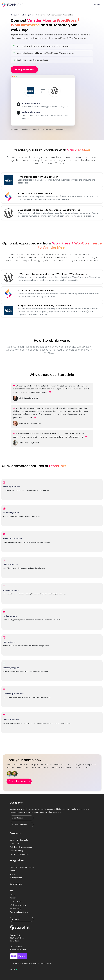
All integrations (28, 15)
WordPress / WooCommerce (22, 867)
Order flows (14, 844)
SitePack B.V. (46, 964)
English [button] (16, 919)
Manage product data (19, 840)
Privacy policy (15, 909)
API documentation (18, 905)
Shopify (13, 871)
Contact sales (16, 901)
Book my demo (19, 781)
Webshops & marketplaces (21, 847)
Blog (11, 891)
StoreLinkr (15, 15)
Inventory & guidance (19, 854)
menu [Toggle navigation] (96, 4)
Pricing (12, 894)
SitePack (13, 874)
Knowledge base (19, 825)
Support (13, 898)
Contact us (17, 818)
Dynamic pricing (16, 851)
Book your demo (24, 70)
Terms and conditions (19, 912)
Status (13, 969)
